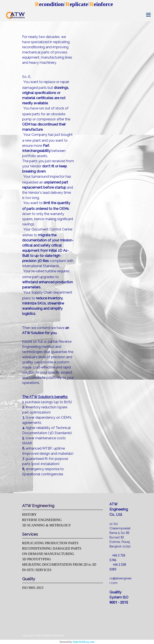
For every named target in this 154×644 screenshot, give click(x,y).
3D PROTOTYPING (37, 559)
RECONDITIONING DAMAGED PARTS (52, 548)
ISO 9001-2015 (33, 588)
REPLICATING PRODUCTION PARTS (50, 543)
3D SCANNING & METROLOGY (47, 525)
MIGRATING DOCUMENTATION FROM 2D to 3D (59, 564)
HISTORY (30, 514)
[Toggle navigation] (148, 15)
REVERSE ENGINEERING (42, 520)
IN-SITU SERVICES (37, 570)
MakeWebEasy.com (83, 642)
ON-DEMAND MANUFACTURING (48, 554)
